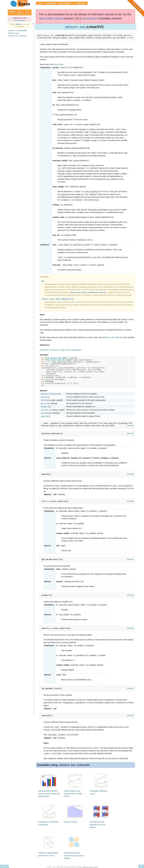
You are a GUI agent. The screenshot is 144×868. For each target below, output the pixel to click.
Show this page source (90, 864)
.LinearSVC (17, 31)
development (90, 18)
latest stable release (51, 18)
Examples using (17, 34)
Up (28, 13)
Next (20, 13)
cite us (19, 24)
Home (41, 3)
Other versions (20, 20)
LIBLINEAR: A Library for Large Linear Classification (61, 349)
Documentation (64, 3)
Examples (81, 3)
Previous (12, 13)
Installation (51, 3)
